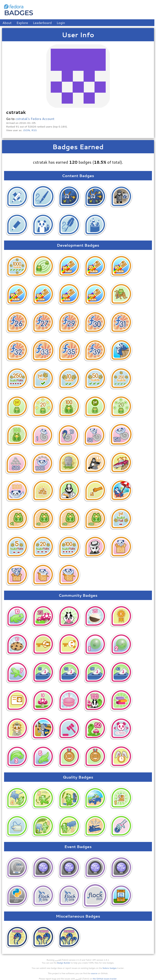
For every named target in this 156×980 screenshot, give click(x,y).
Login (61, 23)
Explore (22, 23)
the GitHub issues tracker (105, 979)
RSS (34, 130)
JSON (26, 130)
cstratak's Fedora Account (35, 119)
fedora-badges (110, 968)
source (94, 973)
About (7, 23)
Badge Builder (64, 963)
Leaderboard (42, 23)
